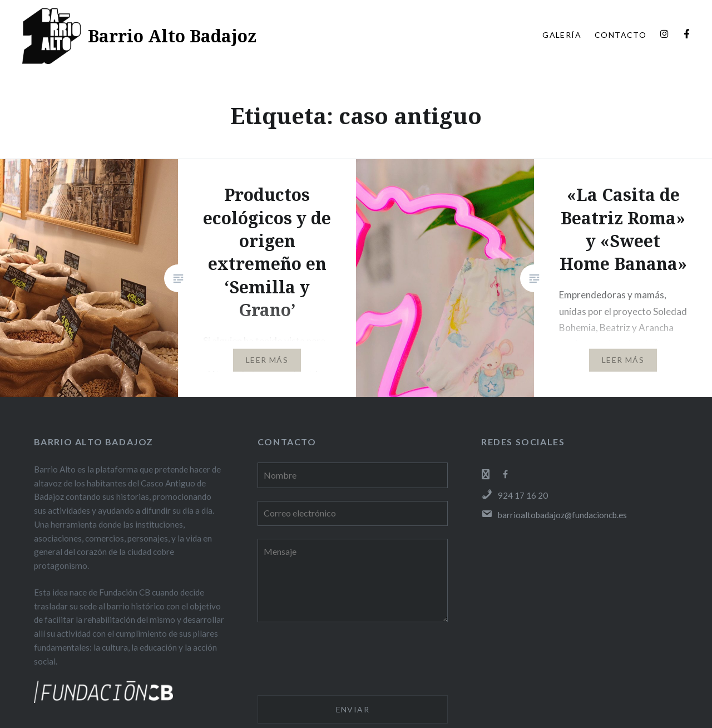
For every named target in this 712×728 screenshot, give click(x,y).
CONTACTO (620, 35)
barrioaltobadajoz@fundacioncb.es (554, 515)
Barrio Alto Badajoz (172, 36)
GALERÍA (562, 35)
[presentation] (342, 661)
